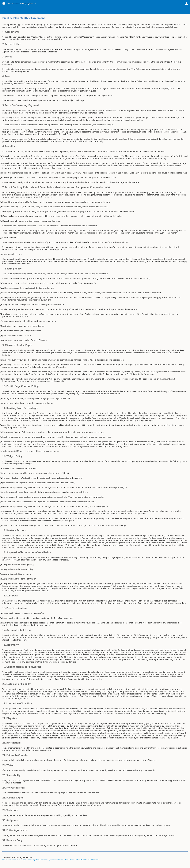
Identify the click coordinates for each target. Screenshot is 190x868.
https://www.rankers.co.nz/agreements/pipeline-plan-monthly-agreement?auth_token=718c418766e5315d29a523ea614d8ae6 (51, 860)
